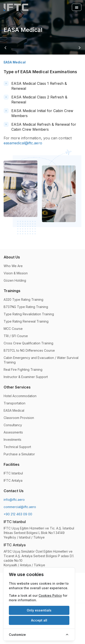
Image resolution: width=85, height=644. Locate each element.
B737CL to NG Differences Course (29, 350)
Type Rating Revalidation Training (29, 314)
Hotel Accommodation (20, 396)
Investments (12, 440)
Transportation (15, 403)
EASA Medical (14, 410)
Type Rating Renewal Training (26, 321)
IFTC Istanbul (13, 473)
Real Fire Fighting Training (23, 370)
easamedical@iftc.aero (23, 143)
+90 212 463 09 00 (18, 514)
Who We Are (13, 266)
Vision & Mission (16, 273)
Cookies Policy (50, 595)
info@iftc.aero (14, 500)
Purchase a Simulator (19, 454)
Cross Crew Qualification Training (28, 343)
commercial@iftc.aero (20, 507)
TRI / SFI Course (16, 336)
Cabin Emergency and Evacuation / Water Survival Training (41, 360)
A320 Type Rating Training (23, 299)
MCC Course (13, 329)
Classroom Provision (19, 418)
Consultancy (13, 425)
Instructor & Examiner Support (26, 377)
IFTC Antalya (13, 480)
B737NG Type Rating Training (26, 307)
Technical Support (17, 447)
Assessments (13, 432)
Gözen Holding (15, 280)
